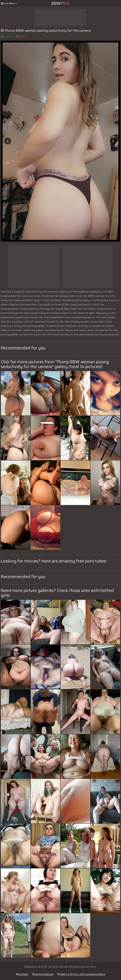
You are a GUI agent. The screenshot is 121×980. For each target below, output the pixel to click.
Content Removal (43, 974)
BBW (60, 3)
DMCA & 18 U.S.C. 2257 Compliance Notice (81, 974)
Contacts (22, 974)
